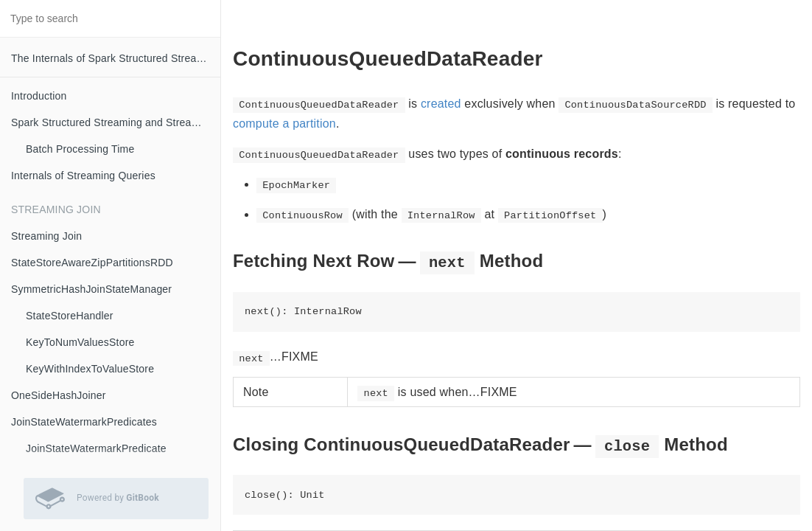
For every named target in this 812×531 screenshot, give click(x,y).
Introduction (39, 96)
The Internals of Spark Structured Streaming (115, 58)
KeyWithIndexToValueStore (90, 369)
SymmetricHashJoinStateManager (91, 289)
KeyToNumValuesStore (80, 342)
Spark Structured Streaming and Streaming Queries (116, 122)
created (441, 104)
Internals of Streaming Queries (83, 176)
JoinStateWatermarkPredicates (84, 422)
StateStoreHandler (70, 316)
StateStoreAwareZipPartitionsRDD (92, 263)
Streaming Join (46, 236)
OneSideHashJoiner (59, 395)
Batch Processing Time (80, 149)
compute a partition (284, 124)
